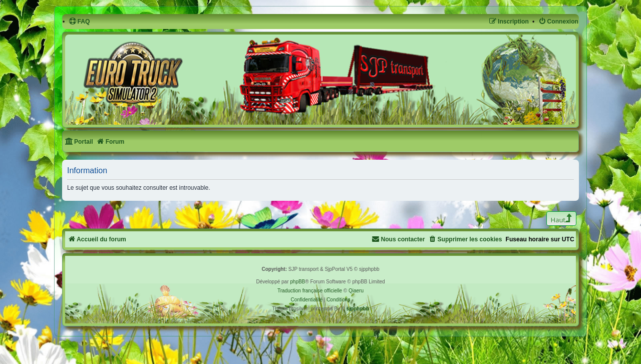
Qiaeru (356, 291)
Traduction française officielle (310, 291)
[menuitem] (79, 22)
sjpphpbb (358, 309)
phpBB (297, 282)
